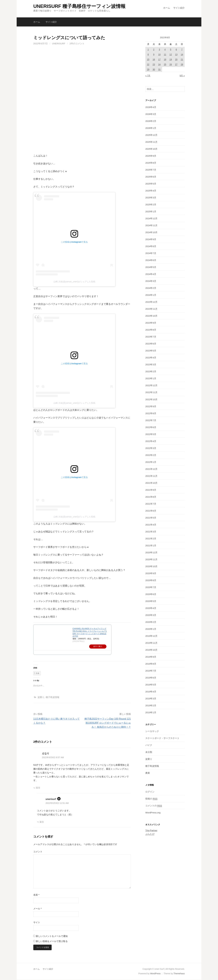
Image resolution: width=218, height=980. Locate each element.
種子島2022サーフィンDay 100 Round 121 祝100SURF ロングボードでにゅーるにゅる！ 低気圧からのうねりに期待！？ (108, 723)
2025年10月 (151, 149)
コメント (38, 852)
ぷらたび (150, 834)
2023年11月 (151, 309)
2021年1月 (151, 545)
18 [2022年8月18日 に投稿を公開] (165, 59)
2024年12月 (151, 218)
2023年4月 (151, 358)
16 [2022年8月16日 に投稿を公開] (154, 59)
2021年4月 (151, 525)
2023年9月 (151, 323)
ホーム (167, 8)
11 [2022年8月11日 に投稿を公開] (165, 54)
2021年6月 (151, 511)
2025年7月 (151, 170)
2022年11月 (151, 392)
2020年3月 (151, 615)
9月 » (182, 76)
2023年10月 (151, 316)
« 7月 (148, 76)
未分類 (149, 752)
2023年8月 (151, 330)
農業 (148, 773)
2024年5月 (151, 267)
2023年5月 (151, 351)
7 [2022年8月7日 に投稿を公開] (182, 49)
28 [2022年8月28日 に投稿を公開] (182, 64)
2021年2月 (151, 539)
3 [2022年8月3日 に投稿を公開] (159, 49)
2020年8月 (151, 580)
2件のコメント (77, 43)
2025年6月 (151, 177)
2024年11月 (151, 225)
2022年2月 (151, 455)
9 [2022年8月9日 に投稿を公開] (154, 54)
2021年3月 (151, 532)
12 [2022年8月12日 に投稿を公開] (171, 54)
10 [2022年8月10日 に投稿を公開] (159, 54)
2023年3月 (151, 364)
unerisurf (59, 43)
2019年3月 (151, 699)
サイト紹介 (179, 8)
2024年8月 (151, 246)
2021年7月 (151, 504)
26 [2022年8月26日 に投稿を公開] (171, 64)
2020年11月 (151, 559)
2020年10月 (151, 566)
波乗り (41, 697)
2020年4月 (151, 608)
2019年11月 (151, 643)
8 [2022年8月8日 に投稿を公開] (148, 54)
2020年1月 (151, 629)
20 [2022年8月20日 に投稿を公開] (176, 59)
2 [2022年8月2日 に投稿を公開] (154, 49)
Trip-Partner (151, 830)
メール (37, 909)
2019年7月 (151, 671)
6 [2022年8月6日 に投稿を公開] (176, 49)
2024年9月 (151, 239)
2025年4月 (151, 191)
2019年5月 (151, 685)
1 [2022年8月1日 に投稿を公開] (148, 49)
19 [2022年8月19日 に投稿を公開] (171, 59)
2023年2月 (151, 371)
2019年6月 (151, 678)
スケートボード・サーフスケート (162, 738)
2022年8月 (151, 413)
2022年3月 (151, 448)
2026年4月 (151, 107)
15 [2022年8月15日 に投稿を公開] (148, 59)
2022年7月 (151, 420)
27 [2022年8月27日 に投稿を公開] (176, 64)
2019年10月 (151, 650)
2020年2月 (151, 622)
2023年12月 (151, 302)
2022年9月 (151, 406)
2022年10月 (151, 399)
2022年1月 (151, 462)
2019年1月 (151, 712)
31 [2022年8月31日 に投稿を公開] (159, 69)
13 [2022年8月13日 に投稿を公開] (176, 54)
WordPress (155, 974)
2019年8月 (151, 664)
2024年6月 (151, 260)
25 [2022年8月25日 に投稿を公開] (165, 64)
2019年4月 (151, 692)
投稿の (151, 799)
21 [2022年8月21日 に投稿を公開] (182, 59)
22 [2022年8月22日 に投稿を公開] (148, 64)
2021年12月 (151, 469)
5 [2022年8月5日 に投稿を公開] (171, 49)
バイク (149, 745)
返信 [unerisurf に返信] (42, 822)
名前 (36, 895)
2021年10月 (151, 483)
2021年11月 (151, 476)
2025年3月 (151, 198)
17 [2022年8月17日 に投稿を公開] (159, 59)
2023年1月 (151, 378)
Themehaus (179, 974)
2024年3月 (151, 281)
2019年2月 (151, 705)
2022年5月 (151, 434)
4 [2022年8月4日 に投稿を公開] (165, 49)
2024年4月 (151, 274)
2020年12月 (151, 552)
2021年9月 (151, 490)
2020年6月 (151, 594)
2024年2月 (151, 288)
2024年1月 (151, 295)
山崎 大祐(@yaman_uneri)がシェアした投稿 (74, 282)
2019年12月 (151, 636)
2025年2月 (151, 205)
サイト (37, 922)
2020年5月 (151, 601)
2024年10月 (151, 232)
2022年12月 (151, 385)
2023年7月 (151, 337)
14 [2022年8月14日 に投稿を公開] (182, 54)
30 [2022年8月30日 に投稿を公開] (154, 69)
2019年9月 (151, 657)
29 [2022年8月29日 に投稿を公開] (148, 69)
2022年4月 (151, 441)
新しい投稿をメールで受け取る (52, 941)
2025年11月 (151, 142)
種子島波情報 (53, 697)
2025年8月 (151, 163)
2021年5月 (151, 518)
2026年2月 (151, 121)
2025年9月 (151, 156)
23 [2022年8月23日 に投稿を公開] (154, 64)
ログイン (150, 792)
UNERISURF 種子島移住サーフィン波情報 (79, 6)
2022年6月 (151, 427)
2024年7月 (151, 253)
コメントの (154, 806)
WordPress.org (153, 813)
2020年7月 (151, 587)
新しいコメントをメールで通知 (52, 936)
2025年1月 (151, 211)
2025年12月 (151, 135)
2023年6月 (151, 344)
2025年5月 (151, 184)
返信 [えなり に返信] (38, 788)
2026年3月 (151, 114)
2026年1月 (151, 128)
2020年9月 (151, 573)
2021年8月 (151, 497)
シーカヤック (152, 731)
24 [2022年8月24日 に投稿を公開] (159, 64)
